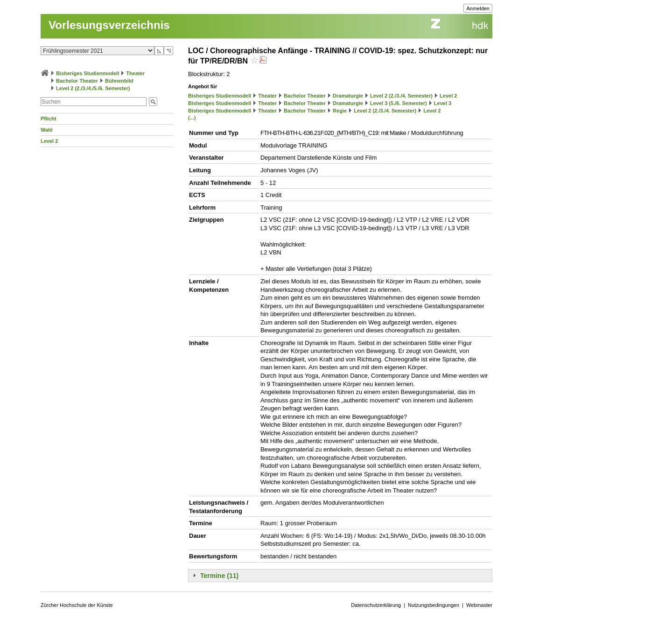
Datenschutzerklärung (376, 605)
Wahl (47, 130)
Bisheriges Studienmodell (87, 73)
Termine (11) (219, 576)
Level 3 (443, 103)
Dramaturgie (348, 96)
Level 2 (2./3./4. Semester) (401, 96)
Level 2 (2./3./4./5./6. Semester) (93, 88)
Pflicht (49, 119)
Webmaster (479, 605)
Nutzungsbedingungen (434, 605)
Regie (340, 111)
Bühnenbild (119, 81)
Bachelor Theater (77, 81)
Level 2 (49, 141)
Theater (135, 73)
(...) (192, 118)
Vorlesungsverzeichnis (109, 25)
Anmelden (478, 8)
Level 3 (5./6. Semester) (399, 103)
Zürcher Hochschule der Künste (77, 605)
